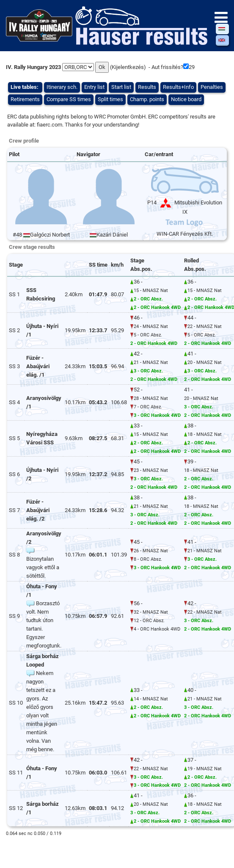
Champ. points (147, 99)
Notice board (186, 99)
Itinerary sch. (62, 87)
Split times (110, 99)
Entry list (94, 87)
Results (147, 87)
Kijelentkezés (128, 67)
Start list (121, 87)
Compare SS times (69, 99)
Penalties (212, 87)
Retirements (25, 99)
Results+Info (178, 87)
